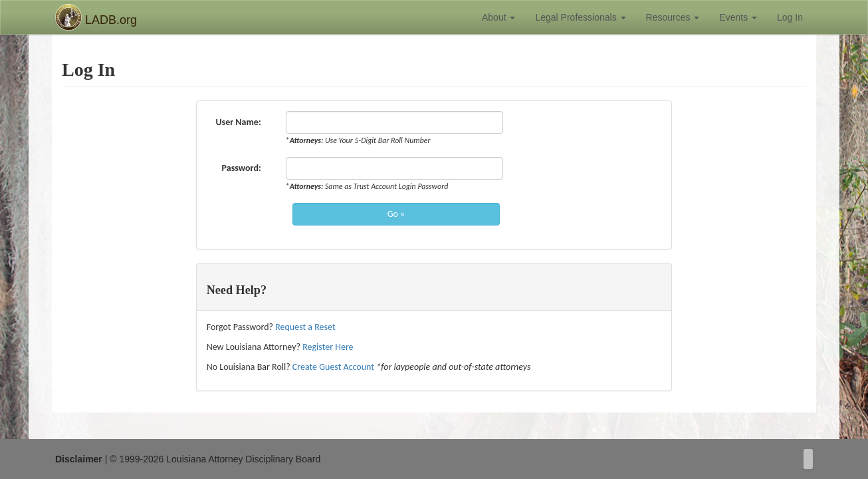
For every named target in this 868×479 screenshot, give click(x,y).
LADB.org (96, 17)
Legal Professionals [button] (580, 17)
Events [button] (738, 17)
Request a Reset (305, 327)
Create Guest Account (333, 367)
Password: (244, 168)
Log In (790, 17)
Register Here (328, 347)
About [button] (498, 17)
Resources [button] (673, 17)
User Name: (240, 122)
